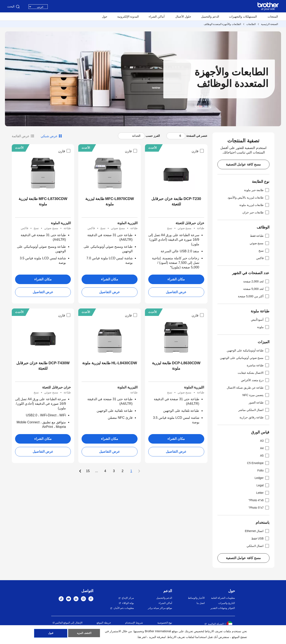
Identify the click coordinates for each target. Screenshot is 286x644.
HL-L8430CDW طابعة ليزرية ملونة (110, 363)
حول (105, 17)
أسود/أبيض (260, 320)
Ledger (262, 478)
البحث (14, 7)
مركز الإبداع (128, 598)
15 (88, 471)
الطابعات (251, 24)
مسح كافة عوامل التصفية (243, 164)
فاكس (263, 258)
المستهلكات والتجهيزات (243, 17)
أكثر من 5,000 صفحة (254, 296)
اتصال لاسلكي (258, 546)
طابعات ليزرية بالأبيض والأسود (249, 198)
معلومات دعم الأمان (124, 608)
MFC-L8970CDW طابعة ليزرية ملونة (110, 201)
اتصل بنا (201, 603)
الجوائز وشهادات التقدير (223, 608)
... (97, 471)
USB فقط (260, 538)
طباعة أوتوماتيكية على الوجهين (248, 350)
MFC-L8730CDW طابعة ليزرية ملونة (43, 201)
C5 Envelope (258, 463)
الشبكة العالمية (216, 624)
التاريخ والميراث (227, 603)
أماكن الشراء (157, 17)
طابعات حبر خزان (256, 212)
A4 (265, 448)
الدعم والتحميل (210, 17)
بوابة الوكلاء (128, 603)
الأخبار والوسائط (196, 598)
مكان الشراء (176, 279)
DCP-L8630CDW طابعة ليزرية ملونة (176, 366)
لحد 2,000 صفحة (256, 281)
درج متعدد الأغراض (255, 380)
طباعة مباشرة (258, 365)
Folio (263, 470)
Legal (263, 485)
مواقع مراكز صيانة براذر (160, 608)
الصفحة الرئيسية (269, 24)
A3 (265, 441)
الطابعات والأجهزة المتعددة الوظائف (222, 24)
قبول (51, 634)
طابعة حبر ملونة (257, 190)
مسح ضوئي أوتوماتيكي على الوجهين (245, 358)
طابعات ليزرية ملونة (254, 205)
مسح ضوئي (260, 243)
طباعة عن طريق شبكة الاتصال (248, 388)
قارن (198, 151)
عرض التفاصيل (176, 292)
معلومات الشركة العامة (223, 598)
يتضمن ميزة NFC (256, 395)
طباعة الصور (259, 402)
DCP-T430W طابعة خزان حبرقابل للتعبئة (43, 366)
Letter (263, 493)
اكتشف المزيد (84, 634)
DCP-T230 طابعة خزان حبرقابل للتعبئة (176, 201)
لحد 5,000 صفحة (256, 289)
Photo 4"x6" (259, 500)
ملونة (263, 327)
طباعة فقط (260, 236)
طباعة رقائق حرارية (255, 417)
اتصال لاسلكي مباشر (254, 410)
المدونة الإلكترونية (128, 17)
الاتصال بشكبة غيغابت (254, 373)
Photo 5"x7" (259, 508)
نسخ (264, 251)
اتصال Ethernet (257, 531)
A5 (265, 456)
